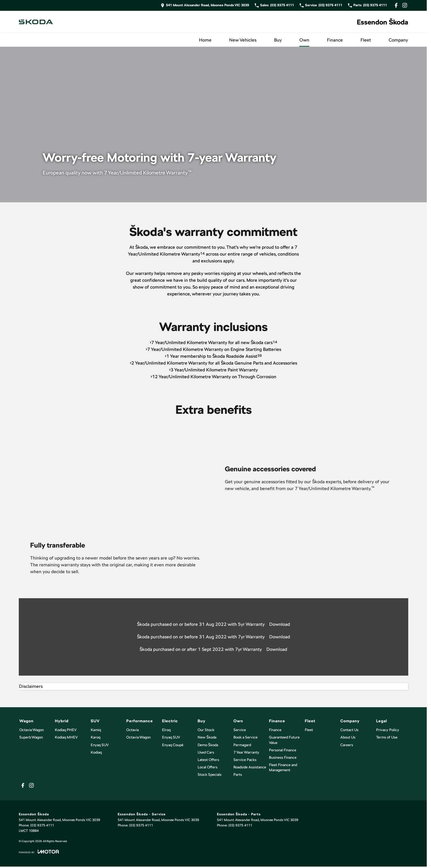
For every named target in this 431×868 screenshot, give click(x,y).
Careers (347, 745)
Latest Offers (208, 760)
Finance (335, 40)
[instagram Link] (405, 5)
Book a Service (245, 737)
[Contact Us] (205, 5)
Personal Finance (283, 750)
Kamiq (96, 730)
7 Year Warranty (246, 752)
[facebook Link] (396, 5)
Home (205, 40)
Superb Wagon (31, 737)
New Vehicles (243, 40)
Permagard (242, 745)
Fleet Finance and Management (283, 767)
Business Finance (283, 757)
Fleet (366, 40)
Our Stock (206, 730)
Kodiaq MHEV (66, 737)
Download (280, 624)
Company (398, 40)
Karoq (96, 737)
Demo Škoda (208, 745)
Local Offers (208, 767)
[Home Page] (36, 22)
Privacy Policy (388, 730)
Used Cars (206, 752)
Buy (278, 40)
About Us (348, 737)
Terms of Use (387, 737)
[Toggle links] (39, 852)
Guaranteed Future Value (284, 740)
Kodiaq (96, 752)
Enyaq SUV (100, 745)
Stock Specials (210, 775)
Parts (238, 775)
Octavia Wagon (32, 730)
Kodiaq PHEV (66, 730)
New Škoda (207, 737)
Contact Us (349, 730)
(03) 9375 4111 (42, 825)
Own (304, 40)
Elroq (166, 730)
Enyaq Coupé (173, 745)
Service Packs (245, 760)
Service (240, 730)
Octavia (132, 730)
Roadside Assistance (250, 767)
